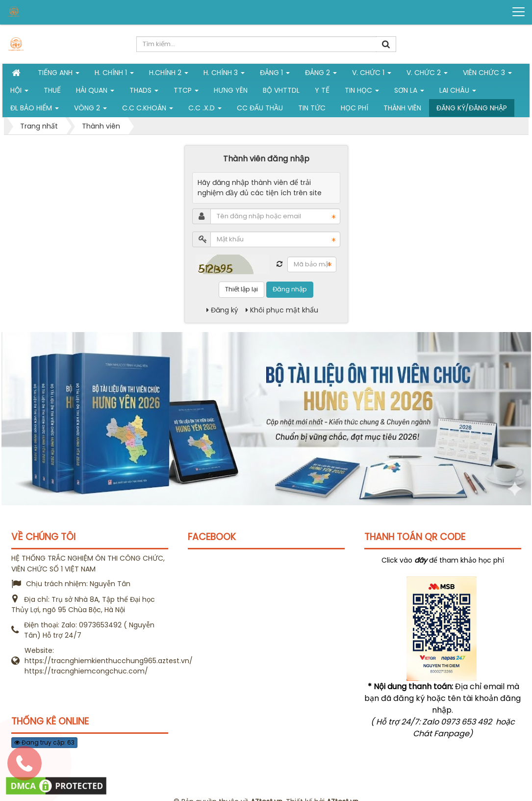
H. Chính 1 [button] (114, 75)
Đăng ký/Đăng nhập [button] (472, 108)
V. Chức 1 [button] (372, 75)
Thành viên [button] (402, 108)
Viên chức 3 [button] (487, 75)
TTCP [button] (186, 92)
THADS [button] (144, 92)
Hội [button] (19, 92)
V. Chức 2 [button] (427, 75)
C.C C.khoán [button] (148, 110)
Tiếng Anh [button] (59, 75)
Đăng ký (222, 310)
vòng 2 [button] (90, 110)
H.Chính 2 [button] (169, 75)
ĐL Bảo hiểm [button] (35, 110)
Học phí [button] (355, 108)
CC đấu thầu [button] (260, 108)
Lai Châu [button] (458, 92)
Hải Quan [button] (95, 92)
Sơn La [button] (409, 92)
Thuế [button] (52, 90)
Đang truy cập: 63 (44, 742)
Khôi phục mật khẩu (282, 310)
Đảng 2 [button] (321, 75)
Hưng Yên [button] (231, 90)
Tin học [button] (362, 92)
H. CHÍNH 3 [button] (224, 75)
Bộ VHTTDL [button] (281, 90)
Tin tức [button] (312, 108)
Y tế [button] (322, 90)
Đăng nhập (290, 289)
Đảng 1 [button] (275, 75)
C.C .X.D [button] (205, 110)
